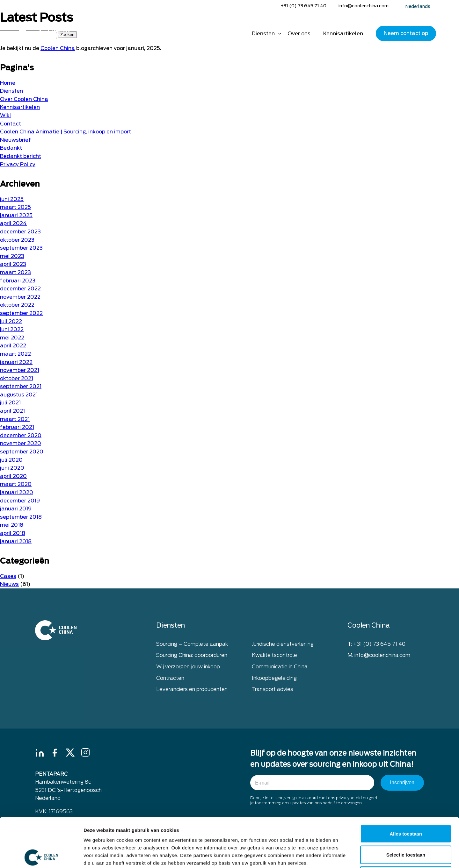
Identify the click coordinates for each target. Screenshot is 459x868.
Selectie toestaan (406, 805)
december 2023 (20, 232)
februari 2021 (17, 427)
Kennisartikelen (343, 34)
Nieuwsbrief (15, 140)
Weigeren (406, 826)
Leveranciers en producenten (192, 690)
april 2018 (13, 533)
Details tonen (344, 855)
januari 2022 (16, 362)
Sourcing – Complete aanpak (192, 645)
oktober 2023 (17, 240)
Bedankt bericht (21, 156)
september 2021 (21, 386)
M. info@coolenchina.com (379, 656)
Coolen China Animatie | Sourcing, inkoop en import (66, 132)
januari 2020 (17, 492)
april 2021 (12, 411)
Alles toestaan (406, 784)
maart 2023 (15, 272)
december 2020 (21, 435)
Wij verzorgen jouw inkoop (188, 667)
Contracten (170, 678)
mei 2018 (12, 525)
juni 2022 (12, 329)
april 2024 (13, 223)
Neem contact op (406, 33)
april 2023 (13, 264)
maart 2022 (15, 354)
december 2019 (20, 501)
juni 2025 (12, 199)
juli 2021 (10, 403)
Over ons (299, 34)
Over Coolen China (24, 99)
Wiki (5, 115)
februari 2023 (18, 281)
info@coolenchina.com (364, 6)
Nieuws (9, 584)
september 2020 (22, 452)
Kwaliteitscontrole (274, 656)
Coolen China (58, 48)
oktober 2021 (17, 378)
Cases (8, 576)
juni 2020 (12, 468)
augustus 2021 (19, 395)
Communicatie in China (280, 667)
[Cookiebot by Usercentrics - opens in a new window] (41, 856)
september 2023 (21, 248)
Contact (11, 124)
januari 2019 (16, 509)
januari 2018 (16, 541)
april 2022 (13, 346)
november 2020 (21, 443)
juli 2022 (11, 321)
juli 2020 (11, 460)
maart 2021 (15, 419)
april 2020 (13, 476)
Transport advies (273, 690)
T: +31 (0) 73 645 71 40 (376, 645)
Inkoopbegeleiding (274, 678)
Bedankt (11, 148)
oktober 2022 (17, 305)
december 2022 (20, 289)
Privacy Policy (18, 164)
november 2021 (20, 370)
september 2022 (21, 313)
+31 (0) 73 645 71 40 (304, 6)
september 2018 (21, 517)
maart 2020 (16, 484)
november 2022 (20, 297)
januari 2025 (16, 215)
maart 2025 (15, 207)
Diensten (263, 34)
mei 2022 (12, 338)
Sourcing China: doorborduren (192, 656)
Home (237, 33)
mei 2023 (12, 256)
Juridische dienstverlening (283, 645)
